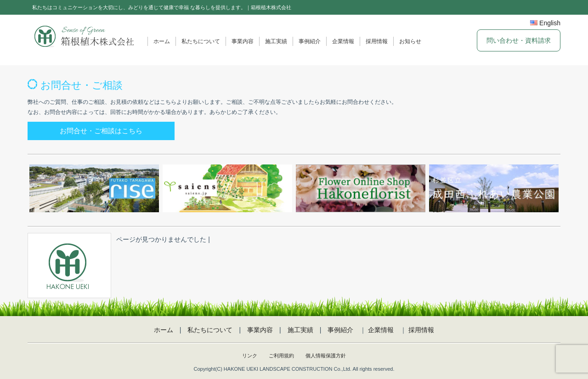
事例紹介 (310, 41)
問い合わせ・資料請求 (519, 40)
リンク (250, 356)
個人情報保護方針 (326, 356)
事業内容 (243, 41)
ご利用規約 (281, 356)
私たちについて (201, 41)
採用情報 (377, 41)
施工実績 (276, 41)
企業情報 (343, 41)
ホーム (162, 41)
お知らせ (410, 41)
